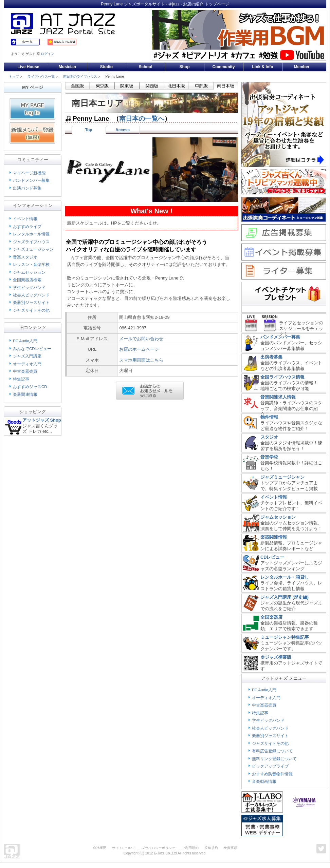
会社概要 (99, 848)
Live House (28, 67)
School (145, 67)
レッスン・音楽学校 (31, 265)
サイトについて (124, 848)
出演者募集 (271, 357)
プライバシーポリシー (159, 848)
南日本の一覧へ (142, 119)
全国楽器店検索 (27, 280)
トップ (14, 76)
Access (123, 130)
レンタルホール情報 (31, 234)
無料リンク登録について (274, 759)
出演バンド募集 (27, 188)
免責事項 (231, 848)
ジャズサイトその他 (31, 310)
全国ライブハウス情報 (282, 377)
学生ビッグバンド (29, 288)
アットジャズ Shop (42, 420)
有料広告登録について (272, 751)
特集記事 (21, 379)
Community (224, 67)
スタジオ (269, 437)
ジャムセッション (29, 272)
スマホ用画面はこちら (141, 360)
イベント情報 (25, 219)
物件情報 (269, 417)
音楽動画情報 (264, 782)
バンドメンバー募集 (31, 180)
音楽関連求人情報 (278, 397)
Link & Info (263, 67)
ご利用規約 (190, 848)
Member (301, 67)
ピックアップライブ (270, 766)
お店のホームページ (139, 349)
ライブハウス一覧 (41, 76)
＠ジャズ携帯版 (276, 657)
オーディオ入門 (27, 364)
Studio (106, 67)
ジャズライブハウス (31, 242)
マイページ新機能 (29, 173)
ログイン (48, 54)
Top (88, 130)
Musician (67, 67)
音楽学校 (269, 457)
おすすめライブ (27, 227)
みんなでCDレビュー (32, 349)
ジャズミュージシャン (33, 249)
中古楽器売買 (25, 371)
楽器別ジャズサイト (31, 303)
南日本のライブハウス (80, 76)
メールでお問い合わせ (141, 339)
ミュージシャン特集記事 (285, 637)
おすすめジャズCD (30, 387)
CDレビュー (272, 557)
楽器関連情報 (25, 394)
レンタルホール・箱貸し (285, 577)
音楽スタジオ (25, 257)
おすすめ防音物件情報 (272, 774)
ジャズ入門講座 (27, 356)
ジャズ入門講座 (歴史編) (285, 597)
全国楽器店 (271, 617)
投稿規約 (211, 848)
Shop (185, 67)
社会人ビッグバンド (31, 295)
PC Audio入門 (25, 341)
